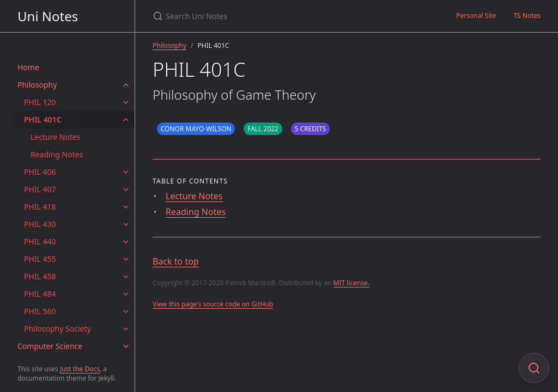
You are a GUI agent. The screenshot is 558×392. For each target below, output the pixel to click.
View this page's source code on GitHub (213, 304)
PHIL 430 (40, 224)
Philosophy (37, 85)
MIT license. (352, 283)
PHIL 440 (40, 241)
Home (28, 67)
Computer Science (50, 346)
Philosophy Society (57, 329)
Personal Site (476, 16)
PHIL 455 (40, 259)
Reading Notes (57, 154)
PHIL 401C (43, 120)
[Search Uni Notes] (281, 16)
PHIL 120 (40, 102)
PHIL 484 (40, 294)
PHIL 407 (40, 189)
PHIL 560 (40, 311)
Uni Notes (48, 16)
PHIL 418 (40, 207)
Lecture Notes (55, 137)
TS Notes (527, 16)
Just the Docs (80, 369)
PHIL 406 (40, 172)
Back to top (176, 261)
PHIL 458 (40, 276)
